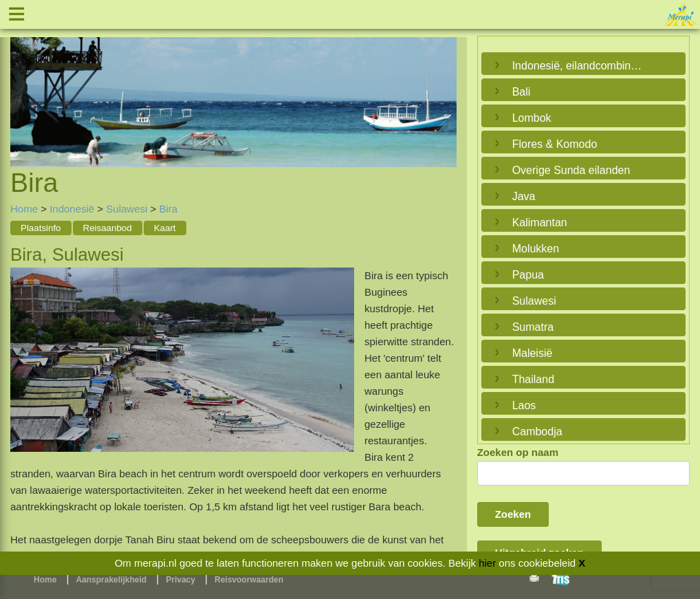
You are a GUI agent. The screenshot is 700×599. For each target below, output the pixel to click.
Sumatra (533, 327)
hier (487, 563)
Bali (522, 92)
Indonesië (72, 209)
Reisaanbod (108, 228)
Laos (524, 405)
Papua (528, 275)
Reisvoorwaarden (249, 580)
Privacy (181, 580)
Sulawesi (127, 209)
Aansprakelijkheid (111, 580)
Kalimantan (540, 222)
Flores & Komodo (555, 144)
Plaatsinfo (41, 228)
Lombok (532, 118)
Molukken (536, 249)
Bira (168, 209)
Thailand (533, 379)
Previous (24, 86)
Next (443, 86)
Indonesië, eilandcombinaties (580, 66)
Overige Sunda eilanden (571, 170)
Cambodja (537, 432)
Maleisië (533, 353)
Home (24, 209)
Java (524, 196)
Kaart (165, 228)
